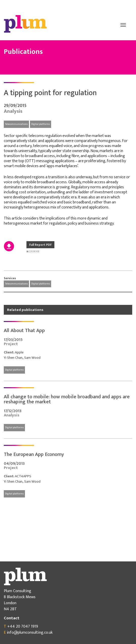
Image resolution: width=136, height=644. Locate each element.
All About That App (24, 331)
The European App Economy (34, 454)
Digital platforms (41, 124)
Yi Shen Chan (13, 358)
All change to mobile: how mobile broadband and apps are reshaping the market (67, 399)
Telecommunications (16, 124)
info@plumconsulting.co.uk (30, 633)
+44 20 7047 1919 (23, 627)
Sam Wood (32, 358)
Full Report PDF (40, 245)
